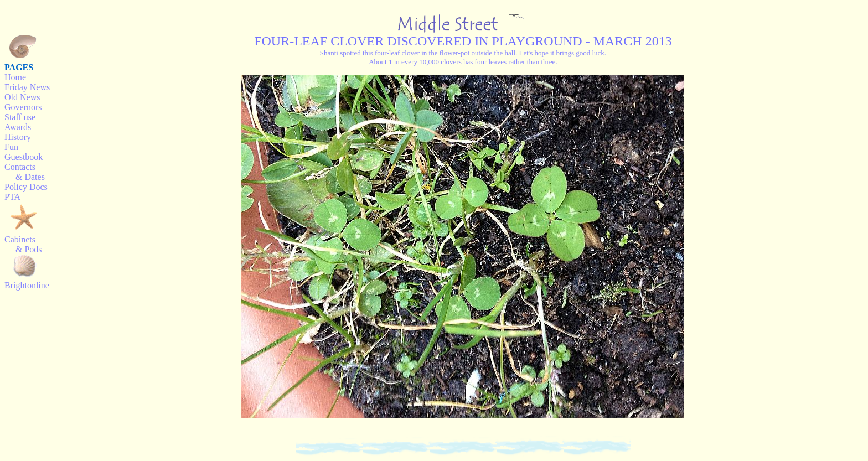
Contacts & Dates (25, 172)
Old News (22, 97)
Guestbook (24, 157)
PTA (12, 197)
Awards (18, 127)
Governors (23, 107)
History (18, 137)
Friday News (27, 87)
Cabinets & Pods (23, 244)
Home (15, 77)
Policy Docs (26, 187)
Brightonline (27, 285)
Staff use (20, 117)
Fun (11, 147)
